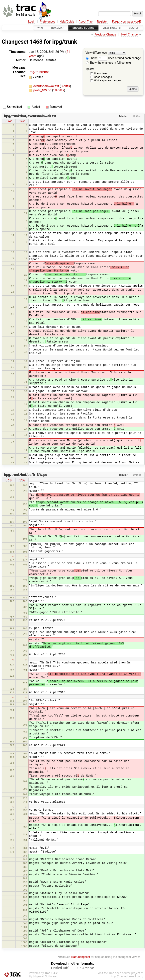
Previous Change (105, 35)
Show (91, 58)
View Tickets (112, 28)
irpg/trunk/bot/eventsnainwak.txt (30, 116)
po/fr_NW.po (43, 90)
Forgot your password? (127, 22)
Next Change (129, 35)
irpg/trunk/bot (39, 72)
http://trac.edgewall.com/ (127, 977)
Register (102, 22)
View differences (96, 53)
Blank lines (101, 74)
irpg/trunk (65, 42)
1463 (36, 42)
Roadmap (58, 28)
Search (134, 28)
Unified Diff (60, 968)
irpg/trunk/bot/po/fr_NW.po (26, 475)
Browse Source (83, 28)
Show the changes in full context (108, 63)
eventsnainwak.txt (47, 86)
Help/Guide (67, 22)
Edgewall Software (45, 977)
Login (32, 22)
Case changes (103, 77)
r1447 (9, 480)
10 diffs (59, 90)
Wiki (40, 28)
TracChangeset (80, 957)
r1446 (9, 121)
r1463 (22, 121)
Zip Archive (85, 968)
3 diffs (65, 86)
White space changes (108, 80)
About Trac (86, 22)
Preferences (47, 22)
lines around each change (119, 58)
